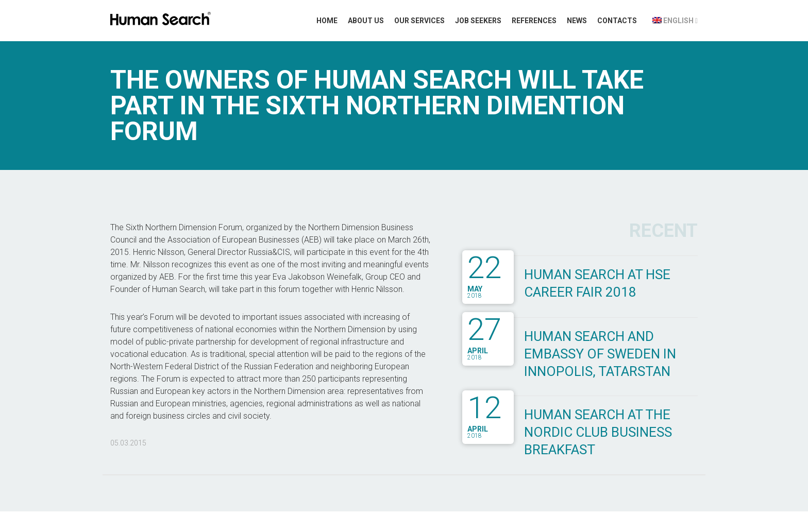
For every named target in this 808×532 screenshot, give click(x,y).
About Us (366, 21)
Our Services (419, 21)
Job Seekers (478, 21)
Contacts (617, 21)
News (577, 21)
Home (327, 21)
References (534, 21)
